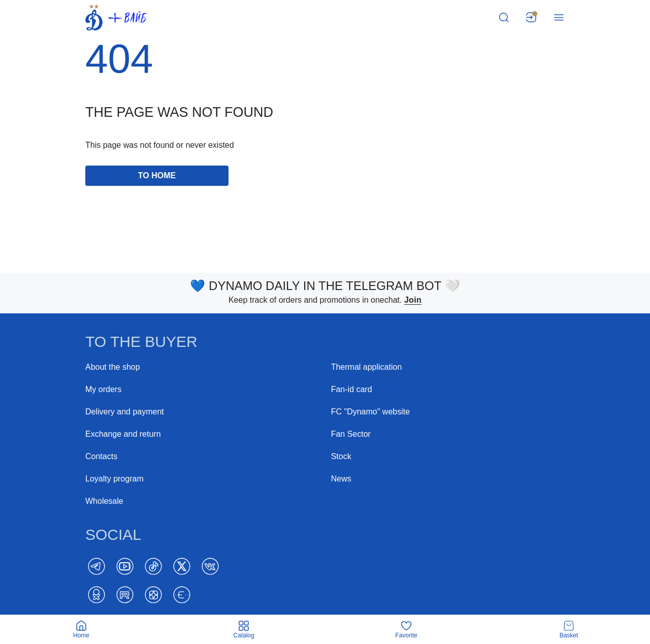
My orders (103, 389)
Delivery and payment (125, 412)
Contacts (101, 456)
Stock (341, 456)
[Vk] (210, 566)
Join (413, 300)
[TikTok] (153, 566)
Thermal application (367, 367)
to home (157, 175)
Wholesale (104, 501)
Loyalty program (115, 479)
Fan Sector (351, 434)
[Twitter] (182, 566)
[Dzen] (153, 595)
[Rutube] (125, 595)
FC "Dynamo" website (370, 412)
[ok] (96, 595)
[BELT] (182, 595)
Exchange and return (123, 434)
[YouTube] (125, 566)
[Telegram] (96, 566)
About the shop (113, 367)
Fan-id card (352, 389)
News (341, 479)
